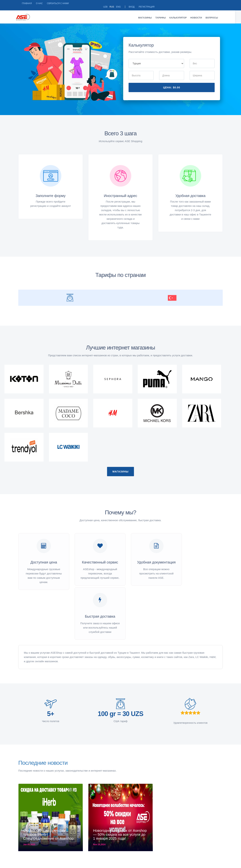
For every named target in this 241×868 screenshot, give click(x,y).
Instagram (210, 848)
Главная (27, 3)
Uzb (174, 3)
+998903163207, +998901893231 (147, 848)
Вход (200, 3)
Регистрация (215, 3)
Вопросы (215, 14)
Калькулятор (181, 14)
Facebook (183, 848)
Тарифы (164, 14)
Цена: (172, 84)
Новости (199, 14)
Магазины (148, 14)
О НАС (39, 3)
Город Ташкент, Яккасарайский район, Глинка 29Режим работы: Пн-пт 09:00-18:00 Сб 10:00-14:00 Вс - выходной (83, 852)
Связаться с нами (58, 3)
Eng (187, 3)
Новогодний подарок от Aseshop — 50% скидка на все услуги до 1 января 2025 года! (120, 751)
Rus (180, 3)
